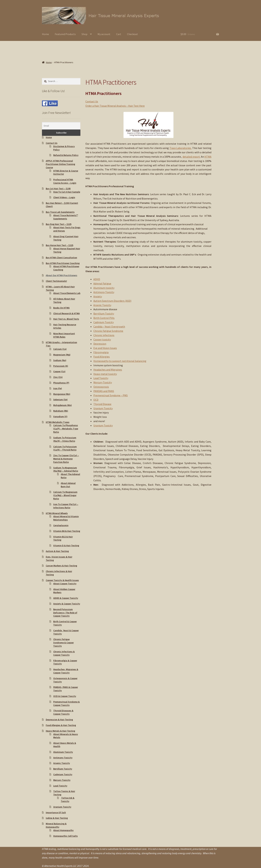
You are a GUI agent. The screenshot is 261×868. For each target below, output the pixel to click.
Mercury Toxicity (103, 382)
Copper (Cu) (59, 371)
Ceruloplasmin (61, 525)
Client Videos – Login (64, 197)
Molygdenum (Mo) (63, 405)
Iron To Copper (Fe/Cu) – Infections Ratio (66, 506)
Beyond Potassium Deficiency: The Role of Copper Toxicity (65, 613)
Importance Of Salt (56, 812)
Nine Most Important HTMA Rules (64, 335)
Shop (84, 34)
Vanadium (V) (60, 416)
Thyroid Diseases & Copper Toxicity (63, 712)
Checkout (132, 34)
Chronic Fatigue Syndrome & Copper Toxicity (64, 643)
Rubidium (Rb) (61, 411)
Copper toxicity (102, 339)
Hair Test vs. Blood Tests (66, 319)
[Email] (61, 126)
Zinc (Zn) (58, 377)
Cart (119, 34)
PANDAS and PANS (104, 391)
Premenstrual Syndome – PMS (111, 395)
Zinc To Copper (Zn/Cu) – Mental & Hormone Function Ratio (66, 459)
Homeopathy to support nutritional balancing (120, 361)
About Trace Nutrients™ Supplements (66, 217)
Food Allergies (102, 357)
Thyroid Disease (102, 404)
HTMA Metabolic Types (58, 422)
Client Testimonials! (56, 281)
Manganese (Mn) (62, 394)
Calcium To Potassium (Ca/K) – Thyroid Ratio (65, 448)
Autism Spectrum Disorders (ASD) (112, 301)
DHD (97, 279)
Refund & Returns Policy (66, 155)
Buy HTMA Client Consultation (61, 258)
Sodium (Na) (60, 360)
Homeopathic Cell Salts (65, 836)
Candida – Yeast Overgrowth (109, 327)
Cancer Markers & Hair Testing (61, 566)
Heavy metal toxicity (105, 374)
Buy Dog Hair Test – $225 (59, 224)
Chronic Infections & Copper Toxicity (64, 653)
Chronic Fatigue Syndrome (108, 331)
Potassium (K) (61, 366)
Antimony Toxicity (104, 292)
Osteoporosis (101, 387)
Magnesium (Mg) (62, 355)
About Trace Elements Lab (67, 293)
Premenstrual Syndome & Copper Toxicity (66, 703)
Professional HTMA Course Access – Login (65, 181)
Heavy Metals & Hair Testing (60, 731)
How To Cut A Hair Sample (67, 192)
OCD (96, 400)
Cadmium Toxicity (104, 322)
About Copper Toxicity (65, 584)
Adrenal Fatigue (102, 283)
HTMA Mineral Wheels (57, 513)
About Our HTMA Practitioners (62, 275)
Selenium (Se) (60, 400)
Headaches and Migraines (108, 370)
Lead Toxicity (101, 378)
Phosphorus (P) (61, 383)
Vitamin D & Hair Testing (66, 545)
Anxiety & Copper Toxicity (67, 604)
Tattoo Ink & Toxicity (68, 800)
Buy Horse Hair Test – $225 (60, 245)
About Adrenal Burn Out (68, 485)
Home (45, 34)
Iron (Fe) (58, 388)
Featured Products (65, 34)
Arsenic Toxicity (102, 305)
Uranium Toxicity (103, 408)
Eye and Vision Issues (105, 348)
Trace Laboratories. (181, 148)
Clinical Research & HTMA (66, 313)
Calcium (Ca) (60, 349)
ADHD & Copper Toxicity (66, 598)
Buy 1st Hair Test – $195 (58, 189)
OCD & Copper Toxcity (65, 696)
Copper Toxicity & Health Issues (62, 580)
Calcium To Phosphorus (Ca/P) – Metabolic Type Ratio (66, 429)
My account (104, 34)
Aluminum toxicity (104, 288)
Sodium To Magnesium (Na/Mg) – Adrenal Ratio (66, 469)
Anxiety (98, 296)
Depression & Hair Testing (59, 720)
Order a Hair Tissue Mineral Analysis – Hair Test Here (115, 106)
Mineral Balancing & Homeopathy (56, 825)
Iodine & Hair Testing (57, 818)
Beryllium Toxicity (104, 314)
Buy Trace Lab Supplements (60, 212)
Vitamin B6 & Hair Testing (67, 531)
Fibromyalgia (101, 352)
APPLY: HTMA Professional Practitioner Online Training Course (60, 164)
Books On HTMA (61, 308)
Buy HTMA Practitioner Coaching (63, 263)
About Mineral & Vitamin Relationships (66, 518)
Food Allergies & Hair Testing (61, 725)
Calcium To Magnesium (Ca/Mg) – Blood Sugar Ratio (65, 495)
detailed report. (192, 157)
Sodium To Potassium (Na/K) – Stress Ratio (65, 439)
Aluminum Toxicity (63, 752)
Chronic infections (104, 335)
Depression (100, 344)
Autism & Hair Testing (57, 551)
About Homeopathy (63, 830)
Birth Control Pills (104, 318)
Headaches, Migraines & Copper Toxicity (66, 671)
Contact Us (92, 101)
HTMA (208, 157)
